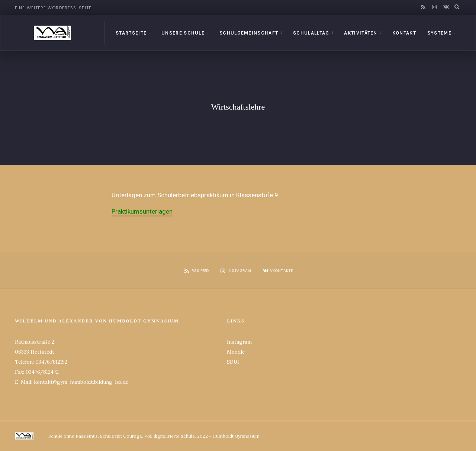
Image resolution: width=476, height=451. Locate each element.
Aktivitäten (361, 33)
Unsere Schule (183, 33)
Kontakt (404, 33)
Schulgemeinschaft (249, 33)
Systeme (439, 33)
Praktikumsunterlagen (142, 211)
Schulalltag (311, 33)
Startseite (131, 33)
